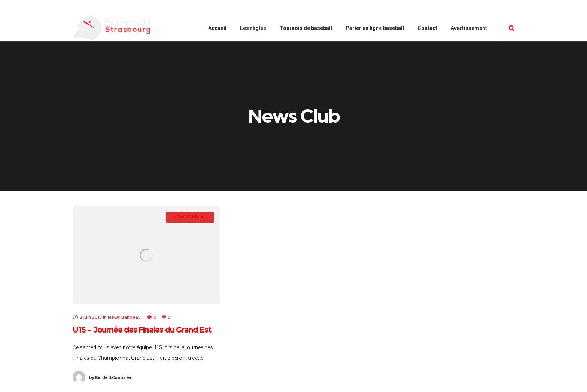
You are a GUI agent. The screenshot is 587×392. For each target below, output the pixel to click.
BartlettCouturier (110, 377)
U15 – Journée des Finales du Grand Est (142, 330)
